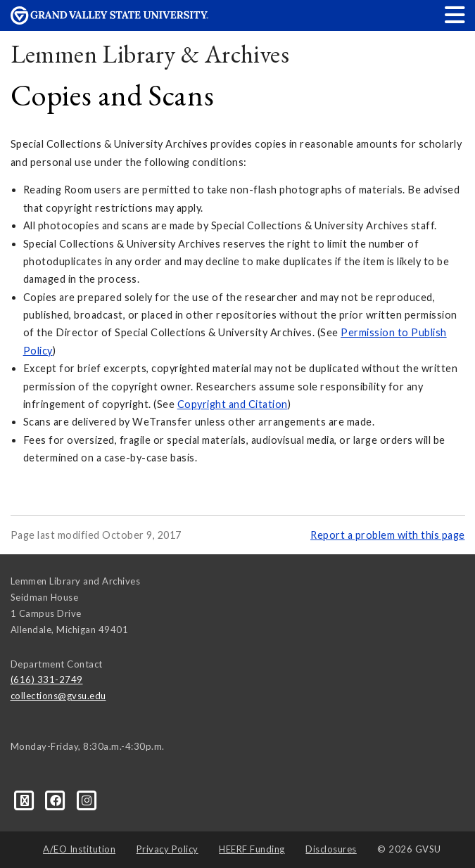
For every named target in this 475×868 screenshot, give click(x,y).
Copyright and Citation (233, 404)
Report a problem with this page (388, 535)
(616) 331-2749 (47, 679)
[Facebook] (57, 799)
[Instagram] (87, 799)
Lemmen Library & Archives (150, 54)
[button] (455, 14)
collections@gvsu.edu (58, 696)
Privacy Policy (167, 849)
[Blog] (26, 799)
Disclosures (331, 849)
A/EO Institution (79, 849)
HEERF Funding (252, 849)
